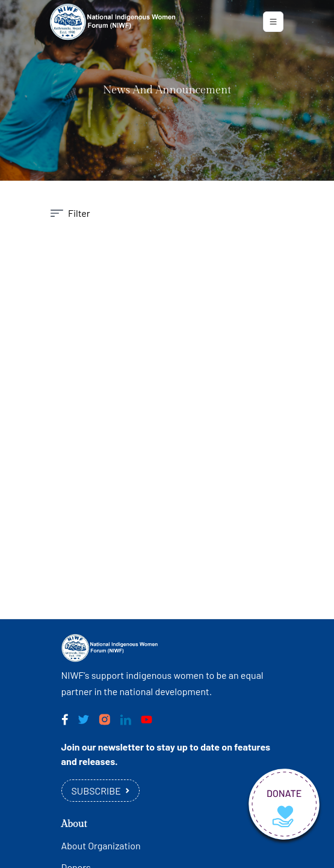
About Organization (101, 845)
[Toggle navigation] (273, 22)
